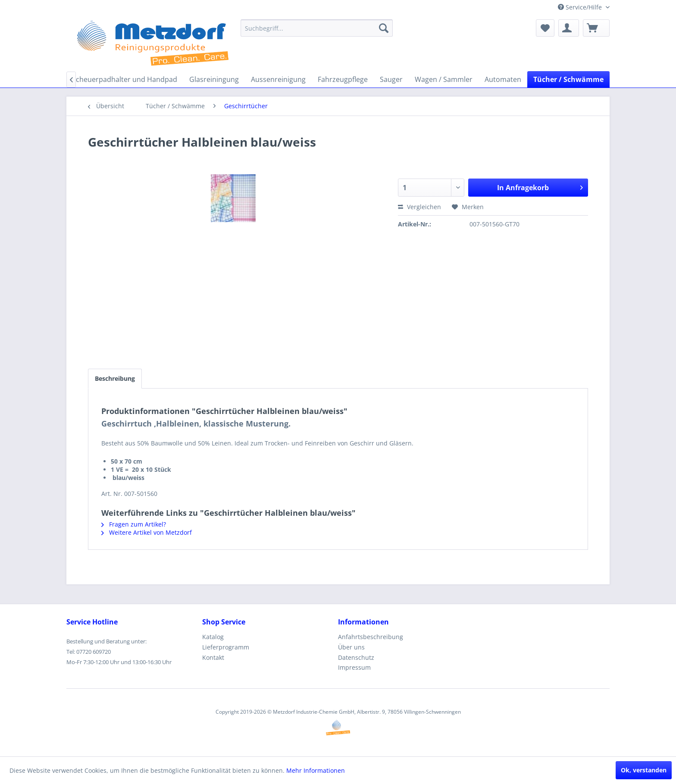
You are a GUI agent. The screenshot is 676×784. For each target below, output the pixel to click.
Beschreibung (115, 378)
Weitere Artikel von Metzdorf (147, 532)
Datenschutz (356, 657)
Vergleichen (419, 207)
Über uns (351, 647)
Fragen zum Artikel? (134, 524)
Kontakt (213, 657)
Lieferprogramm (226, 647)
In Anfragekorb (540, 187)
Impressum (354, 667)
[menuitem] (317, 28)
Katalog (213, 637)
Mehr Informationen (316, 770)
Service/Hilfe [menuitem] (581, 7)
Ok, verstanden (644, 770)
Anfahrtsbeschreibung (371, 637)
